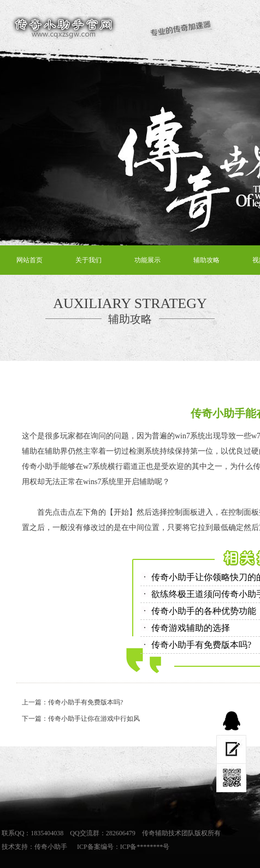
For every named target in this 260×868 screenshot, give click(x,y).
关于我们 (88, 260)
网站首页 (29, 260)
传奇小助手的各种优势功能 (204, 611)
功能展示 (147, 260)
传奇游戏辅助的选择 (191, 628)
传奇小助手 (51, 847)
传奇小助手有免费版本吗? (201, 645)
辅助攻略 (206, 260)
